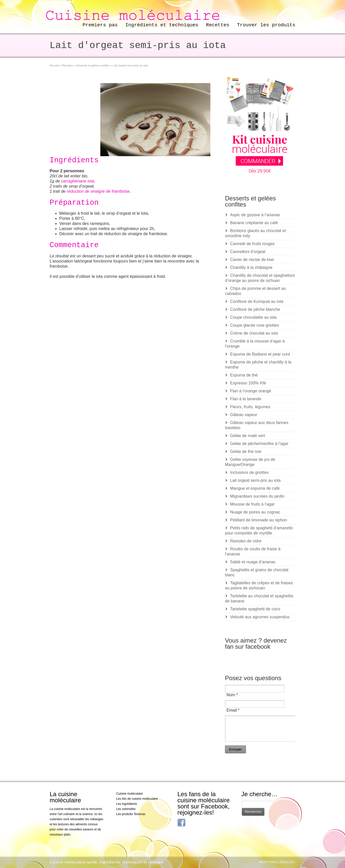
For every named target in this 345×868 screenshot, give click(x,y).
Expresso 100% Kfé (248, 383)
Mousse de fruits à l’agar (252, 504)
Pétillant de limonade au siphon (258, 520)
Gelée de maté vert (247, 436)
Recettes (218, 25)
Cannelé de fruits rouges (252, 244)
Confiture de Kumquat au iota (257, 301)
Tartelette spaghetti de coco (255, 609)
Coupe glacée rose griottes (255, 325)
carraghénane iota (77, 181)
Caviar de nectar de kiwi (252, 260)
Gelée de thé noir (246, 452)
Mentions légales (277, 862)
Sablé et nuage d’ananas (253, 562)
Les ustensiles (126, 809)
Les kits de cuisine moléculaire (137, 799)
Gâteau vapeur (244, 415)
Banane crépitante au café (254, 223)
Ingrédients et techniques (162, 25)
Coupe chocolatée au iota (253, 317)
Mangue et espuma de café (255, 488)
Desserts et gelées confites (93, 65)
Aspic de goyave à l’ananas (255, 215)
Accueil (54, 65)
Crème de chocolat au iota (254, 333)
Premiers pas (100, 25)
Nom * (232, 695)
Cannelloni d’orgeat (248, 252)
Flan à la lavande (246, 399)
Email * (233, 710)
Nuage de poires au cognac (255, 512)
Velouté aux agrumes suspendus (260, 617)
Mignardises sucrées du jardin (257, 496)
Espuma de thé (244, 375)
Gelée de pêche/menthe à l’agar (259, 444)
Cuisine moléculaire (130, 794)
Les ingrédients (127, 804)
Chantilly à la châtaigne (251, 267)
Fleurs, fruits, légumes (250, 407)
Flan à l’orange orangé (251, 391)
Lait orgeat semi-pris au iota (255, 480)
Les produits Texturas (131, 814)
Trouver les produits (266, 25)
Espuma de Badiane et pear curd (260, 354)
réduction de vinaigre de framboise (98, 191)
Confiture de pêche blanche (255, 309)
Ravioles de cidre (246, 541)
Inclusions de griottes (249, 472)
